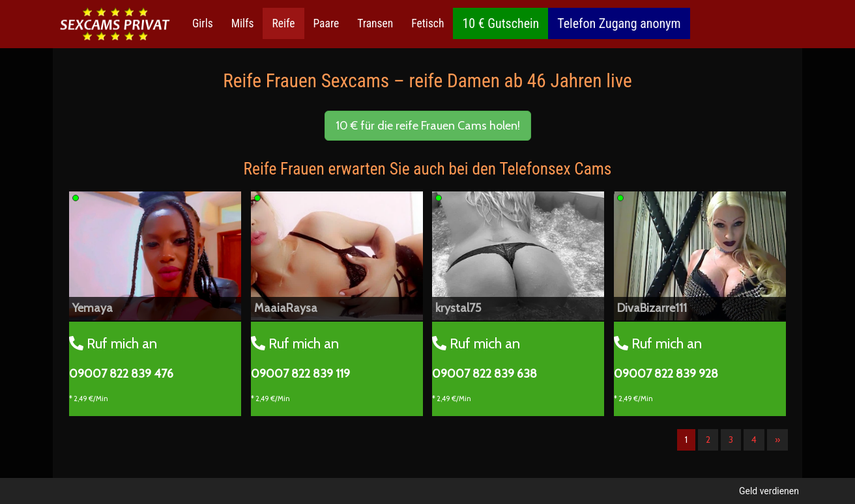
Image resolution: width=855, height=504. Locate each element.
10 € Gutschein (500, 23)
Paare (326, 23)
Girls (203, 23)
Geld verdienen (769, 491)
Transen (375, 23)
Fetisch (428, 23)
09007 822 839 (121, 374)
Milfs (243, 23)
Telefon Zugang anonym (619, 23)
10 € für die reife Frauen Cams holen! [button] (428, 126)
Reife (283, 23)
